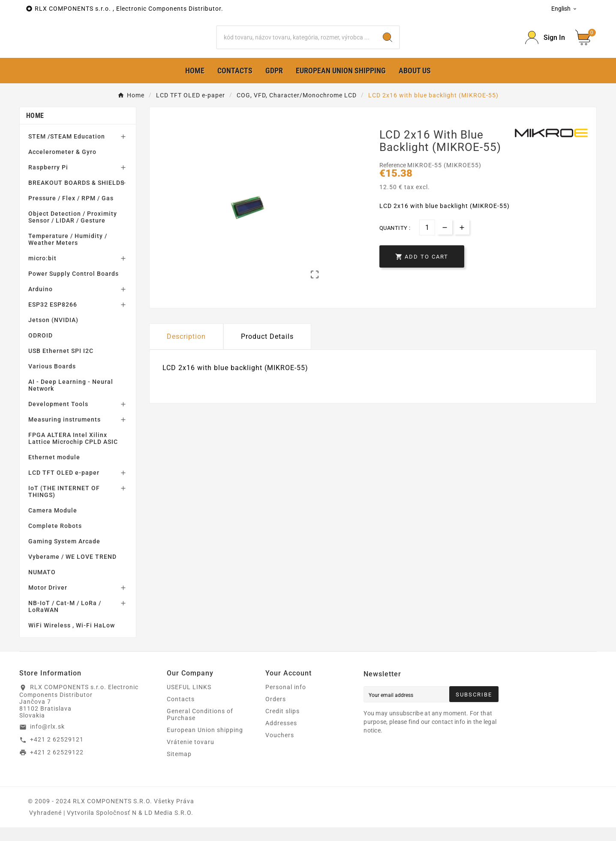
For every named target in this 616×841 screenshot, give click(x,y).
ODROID (41, 349)
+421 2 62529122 (57, 766)
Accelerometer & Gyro (62, 166)
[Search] (296, 44)
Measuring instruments (65, 433)
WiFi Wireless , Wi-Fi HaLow (72, 639)
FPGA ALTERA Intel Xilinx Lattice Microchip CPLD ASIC (73, 452)
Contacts (181, 713)
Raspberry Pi (48, 181)
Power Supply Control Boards (74, 287)
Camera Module (53, 524)
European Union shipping (205, 744)
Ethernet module (54, 471)
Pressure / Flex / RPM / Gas (71, 212)
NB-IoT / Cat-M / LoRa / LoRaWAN (65, 620)
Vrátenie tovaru (191, 756)
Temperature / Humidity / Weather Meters (68, 253)
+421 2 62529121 (57, 753)
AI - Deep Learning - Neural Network (71, 399)
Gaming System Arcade (64, 555)
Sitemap (179, 768)
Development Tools (58, 418)
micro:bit (42, 272)
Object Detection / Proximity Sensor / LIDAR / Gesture (73, 231)
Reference (393, 179)
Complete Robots (55, 540)
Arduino (41, 303)
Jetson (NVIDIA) (53, 334)
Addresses (281, 737)
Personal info (286, 701)
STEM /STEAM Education (67, 150)
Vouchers (280, 749)
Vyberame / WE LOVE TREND (72, 570)
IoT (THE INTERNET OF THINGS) (64, 505)
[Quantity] (427, 241)
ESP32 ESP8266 (53, 318)
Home (35, 129)
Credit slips (282, 725)
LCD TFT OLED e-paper (64, 486)
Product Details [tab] (267, 350)
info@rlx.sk (47, 740)
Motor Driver (48, 601)
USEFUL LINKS (189, 701)
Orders (276, 713)
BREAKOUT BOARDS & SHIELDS (76, 196)
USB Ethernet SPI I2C (61, 365)
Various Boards (52, 380)
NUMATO (42, 586)
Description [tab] (186, 350)
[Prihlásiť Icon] (545, 44)
